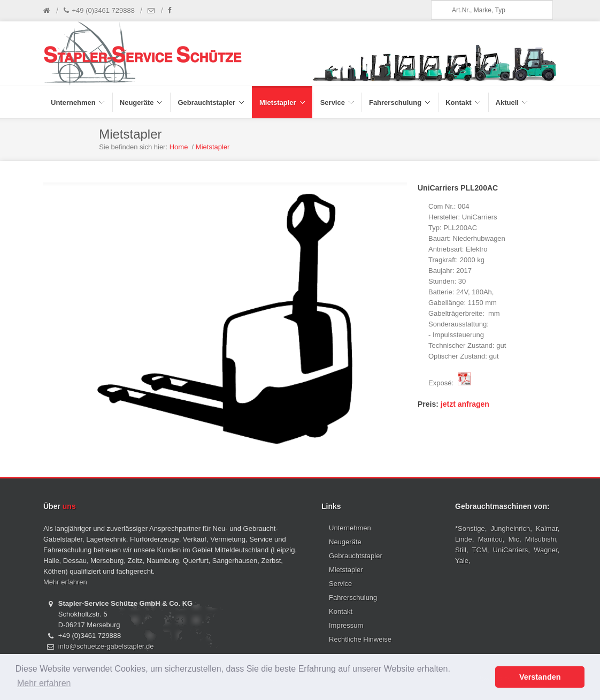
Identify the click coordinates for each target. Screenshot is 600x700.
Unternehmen (350, 528)
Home (179, 147)
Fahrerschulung (353, 598)
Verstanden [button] (540, 677)
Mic (514, 539)
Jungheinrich (511, 528)
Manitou (490, 539)
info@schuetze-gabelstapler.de (106, 646)
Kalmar (547, 528)
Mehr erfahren (65, 582)
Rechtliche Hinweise (360, 639)
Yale (462, 561)
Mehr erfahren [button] (44, 683)
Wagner (545, 550)
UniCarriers (511, 550)
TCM (480, 550)
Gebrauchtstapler (356, 556)
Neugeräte (345, 542)
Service (340, 584)
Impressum (346, 625)
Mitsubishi (541, 539)
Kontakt (341, 611)
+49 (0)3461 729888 (99, 11)
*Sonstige (470, 528)
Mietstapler (213, 147)
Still (461, 550)
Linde (464, 539)
